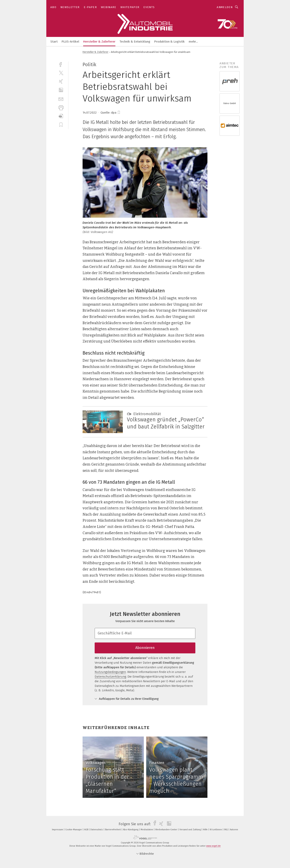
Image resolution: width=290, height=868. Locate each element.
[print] (61, 107)
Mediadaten (147, 830)
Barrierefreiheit (113, 830)
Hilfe (206, 830)
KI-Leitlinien (216, 830)
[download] (61, 116)
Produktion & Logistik (169, 42)
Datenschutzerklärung (110, 677)
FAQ (226, 830)
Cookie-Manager (74, 830)
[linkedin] (61, 90)
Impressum (58, 830)
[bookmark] (119, 113)
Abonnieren (145, 648)
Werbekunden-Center (167, 830)
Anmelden (225, 7)
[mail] (61, 99)
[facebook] (61, 64)
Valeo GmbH (230, 103)
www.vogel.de (213, 846)
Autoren (234, 830)
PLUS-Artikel (70, 42)
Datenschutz (97, 830)
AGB (86, 830)
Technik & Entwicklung (135, 42)
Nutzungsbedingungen (110, 672)
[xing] (61, 81)
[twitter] (61, 73)
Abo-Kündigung (131, 830)
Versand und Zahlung (190, 830)
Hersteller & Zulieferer (99, 42)
